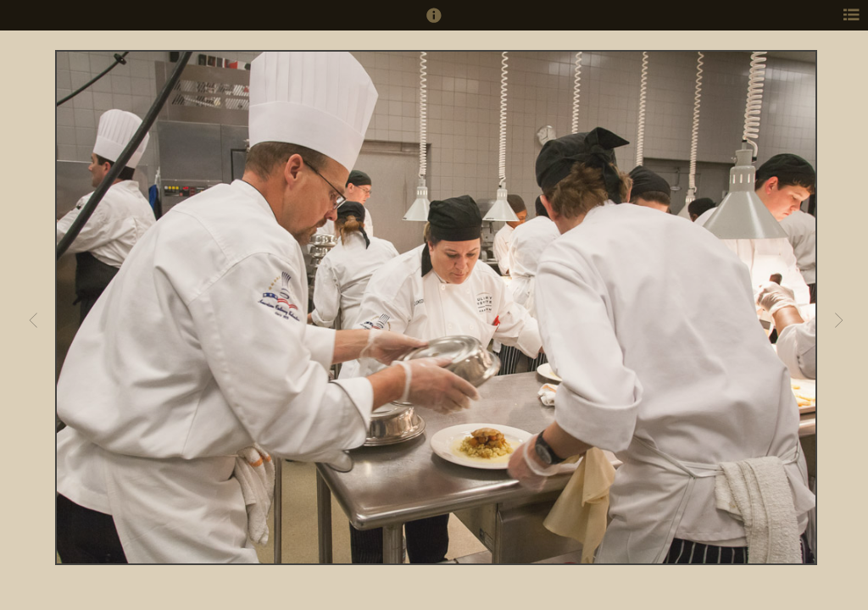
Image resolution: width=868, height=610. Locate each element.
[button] (434, 23)
